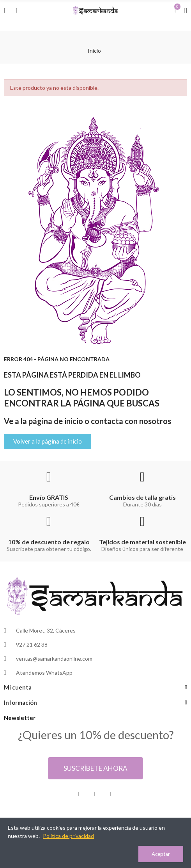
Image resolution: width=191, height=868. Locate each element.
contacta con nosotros (131, 421)
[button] (48, 441)
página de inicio (56, 421)
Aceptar (161, 854)
